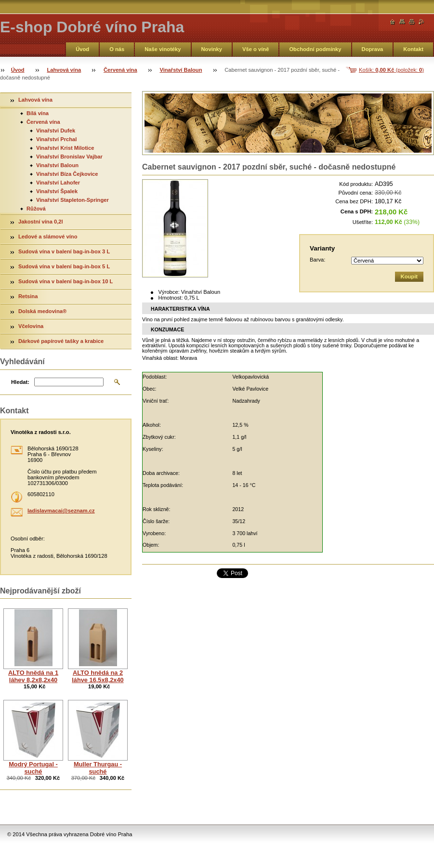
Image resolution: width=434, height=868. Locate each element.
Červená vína (120, 70)
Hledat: (20, 382)
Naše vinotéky (163, 49)
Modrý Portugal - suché (33, 768)
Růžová (36, 209)
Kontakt (413, 49)
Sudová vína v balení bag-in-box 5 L (64, 266)
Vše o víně (256, 49)
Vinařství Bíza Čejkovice (67, 174)
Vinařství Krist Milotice (65, 148)
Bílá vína (38, 113)
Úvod (82, 49)
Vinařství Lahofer (58, 183)
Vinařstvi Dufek (56, 131)
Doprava (373, 49)
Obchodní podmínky (315, 49)
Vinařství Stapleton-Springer (72, 200)
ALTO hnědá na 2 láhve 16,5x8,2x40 (98, 676)
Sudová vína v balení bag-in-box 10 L (66, 281)
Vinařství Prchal (56, 139)
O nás (117, 49)
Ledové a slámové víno (48, 237)
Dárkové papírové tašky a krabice (61, 341)
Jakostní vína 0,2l (41, 222)
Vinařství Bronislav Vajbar (69, 157)
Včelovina (31, 326)
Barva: (317, 260)
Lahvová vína (64, 70)
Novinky (212, 49)
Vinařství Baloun (181, 70)
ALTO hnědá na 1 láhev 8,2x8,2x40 (33, 676)
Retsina (28, 296)
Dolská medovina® (43, 311)
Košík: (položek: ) (391, 70)
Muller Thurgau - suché (98, 768)
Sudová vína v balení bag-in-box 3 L (64, 251)
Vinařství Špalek (57, 191)
